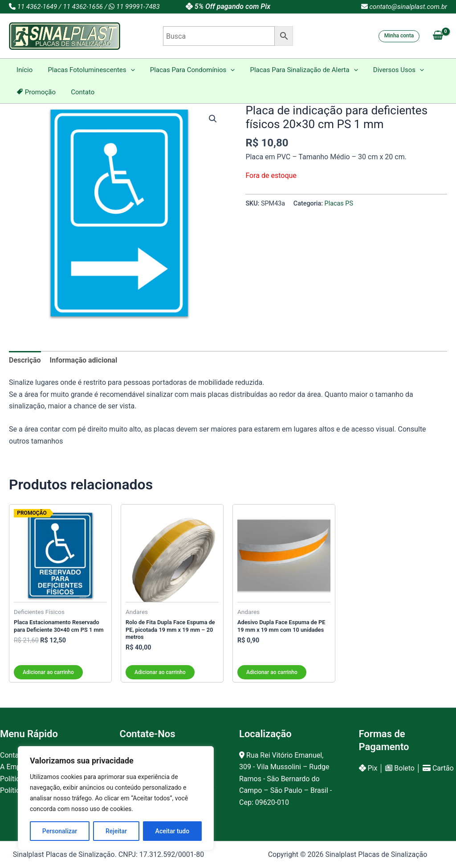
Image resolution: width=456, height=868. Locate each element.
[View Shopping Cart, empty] (438, 36)
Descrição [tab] (25, 360)
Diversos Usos (390, 70)
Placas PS (339, 204)
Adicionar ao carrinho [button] (48, 672)
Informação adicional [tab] (84, 360)
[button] (399, 36)
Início (24, 70)
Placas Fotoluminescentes (88, 70)
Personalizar (60, 831)
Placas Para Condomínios (188, 70)
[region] (116, 798)
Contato (80, 92)
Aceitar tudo (173, 831)
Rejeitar (116, 831)
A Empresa (17, 767)
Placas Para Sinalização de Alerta (297, 70)
